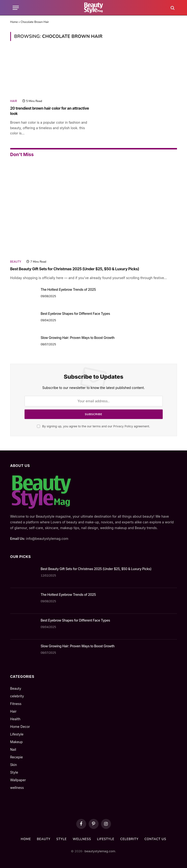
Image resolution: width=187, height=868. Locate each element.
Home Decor (20, 727)
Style (14, 772)
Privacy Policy (123, 426)
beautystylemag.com (99, 851)
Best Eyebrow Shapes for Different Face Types (75, 314)
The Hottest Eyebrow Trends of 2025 (68, 289)
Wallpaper (18, 780)
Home (14, 22)
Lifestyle (17, 734)
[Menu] (16, 8)
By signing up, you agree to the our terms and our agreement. (93, 426)
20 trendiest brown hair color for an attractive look (50, 111)
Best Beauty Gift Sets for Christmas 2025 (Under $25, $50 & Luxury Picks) (75, 269)
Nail (13, 749)
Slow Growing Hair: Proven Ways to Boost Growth (78, 338)
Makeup (17, 742)
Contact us (155, 839)
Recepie (17, 757)
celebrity (17, 696)
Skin (14, 765)
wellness (17, 788)
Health (15, 719)
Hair (14, 101)
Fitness (16, 704)
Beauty (16, 262)
